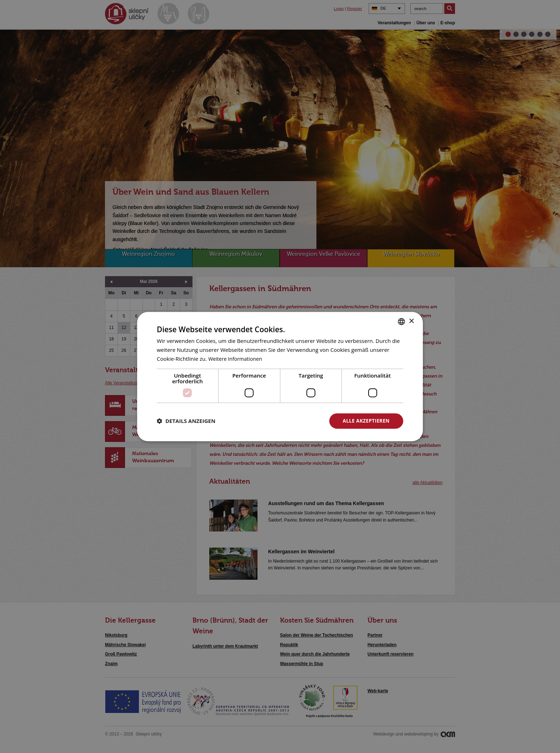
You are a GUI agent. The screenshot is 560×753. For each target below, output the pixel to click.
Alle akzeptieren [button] (365, 421)
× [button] (411, 321)
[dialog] (280, 376)
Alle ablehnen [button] (287, 421)
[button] (186, 421)
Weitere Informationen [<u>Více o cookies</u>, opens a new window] (237, 358)
